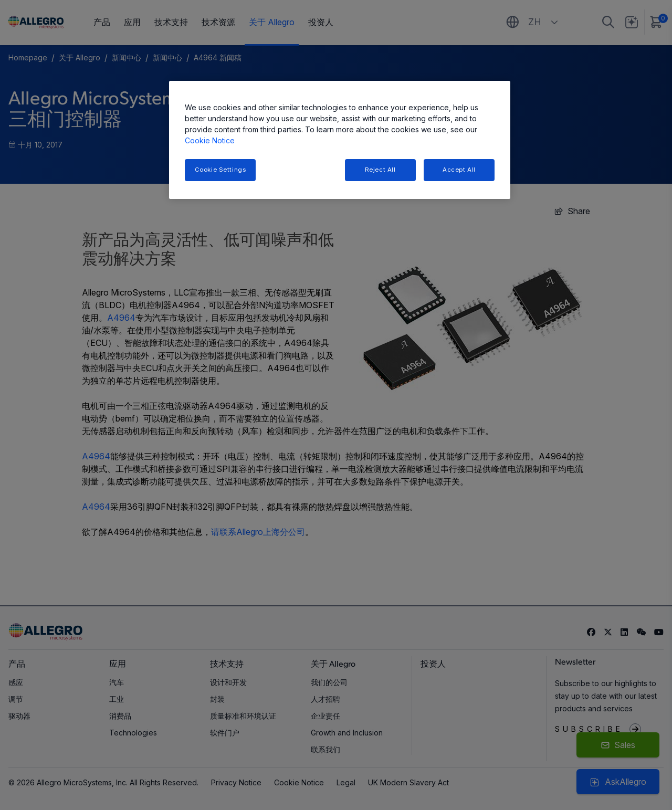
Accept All (459, 170)
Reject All (380, 170)
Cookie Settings (220, 170)
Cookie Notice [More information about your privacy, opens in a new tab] (210, 140)
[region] (340, 140)
